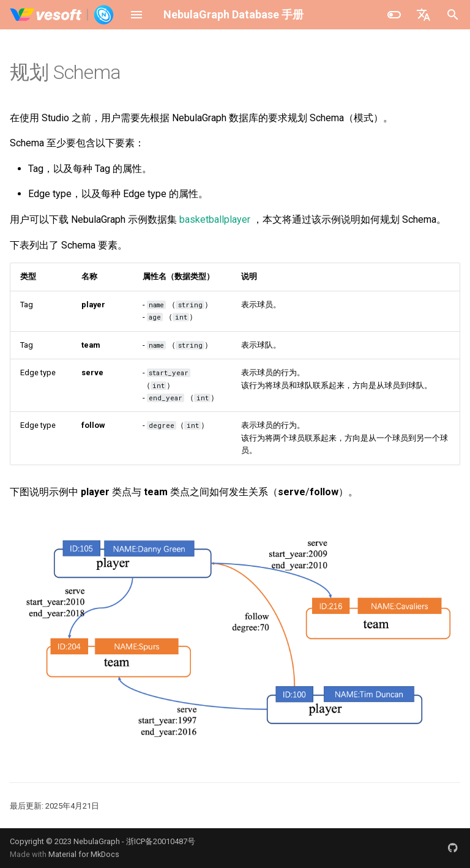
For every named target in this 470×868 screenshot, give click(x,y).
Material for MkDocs (84, 854)
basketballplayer (215, 219)
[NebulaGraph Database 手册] (62, 15)
